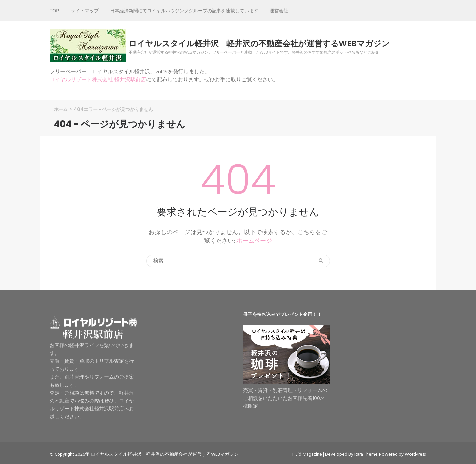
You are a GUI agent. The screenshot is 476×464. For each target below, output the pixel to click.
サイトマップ (85, 11)
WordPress (415, 455)
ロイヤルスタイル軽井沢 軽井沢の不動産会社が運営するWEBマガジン (259, 44)
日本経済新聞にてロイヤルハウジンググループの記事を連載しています (184, 11)
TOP (54, 11)
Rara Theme (366, 455)
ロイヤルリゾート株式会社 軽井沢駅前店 (98, 80)
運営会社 (279, 11)
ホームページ (254, 241)
